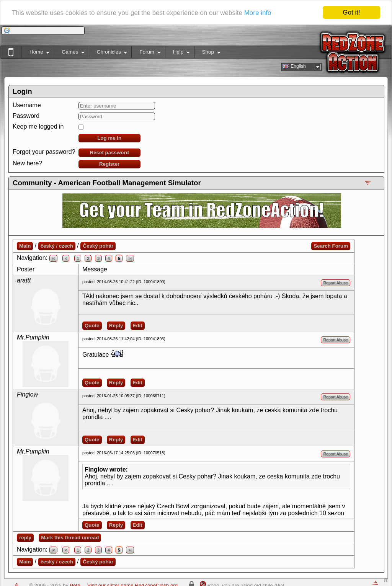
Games (69, 53)
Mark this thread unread (70, 538)
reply (25, 538)
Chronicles (108, 53)
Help (177, 53)
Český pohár (98, 246)
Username (27, 105)
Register (109, 164)
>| (130, 258)
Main (25, 246)
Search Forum (331, 246)
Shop (207, 53)
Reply (116, 326)
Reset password (109, 153)
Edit (138, 326)
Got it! (351, 12)
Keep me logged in (38, 127)
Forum (146, 53)
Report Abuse (336, 283)
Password (26, 116)
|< (53, 258)
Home (35, 53)
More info (258, 12)
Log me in (109, 138)
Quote (92, 326)
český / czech (57, 246)
